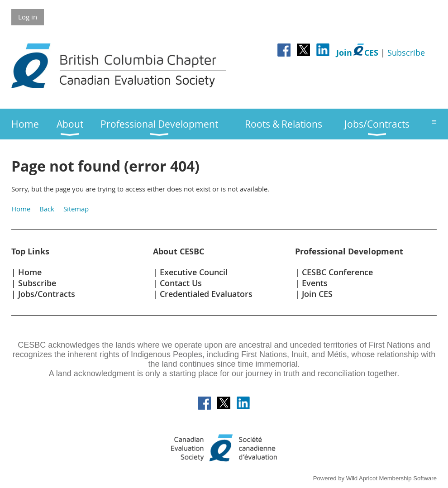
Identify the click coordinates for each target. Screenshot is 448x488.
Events (315, 283)
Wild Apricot (362, 478)
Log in (28, 17)
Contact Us (181, 283)
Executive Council (194, 272)
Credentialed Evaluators (206, 294)
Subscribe (406, 53)
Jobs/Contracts (47, 294)
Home (21, 209)
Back (47, 209)
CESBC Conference (337, 272)
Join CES (317, 294)
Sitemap (76, 209)
